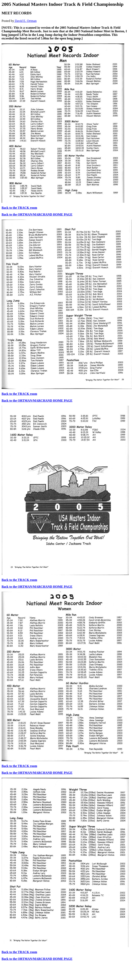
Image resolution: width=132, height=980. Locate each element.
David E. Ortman (25, 21)
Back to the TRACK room (19, 208)
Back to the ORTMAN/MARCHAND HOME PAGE (37, 214)
